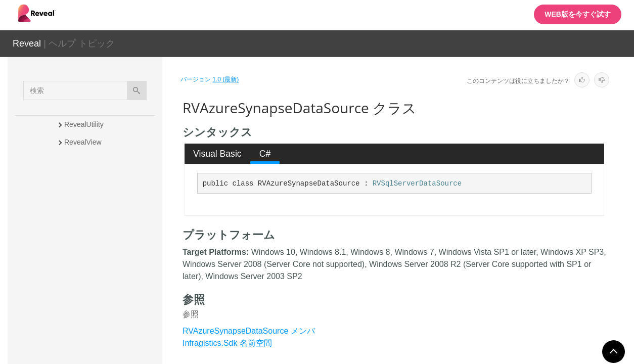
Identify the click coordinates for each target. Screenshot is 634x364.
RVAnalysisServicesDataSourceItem (110, 193)
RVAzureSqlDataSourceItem (109, 234)
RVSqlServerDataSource (417, 184)
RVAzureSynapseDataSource (111, 256)
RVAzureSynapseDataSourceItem (111, 284)
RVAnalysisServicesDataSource (110, 165)
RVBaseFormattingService (106, 307)
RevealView (83, 142)
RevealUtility (84, 124)
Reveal (27, 43)
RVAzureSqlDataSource (102, 216)
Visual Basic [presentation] (217, 154)
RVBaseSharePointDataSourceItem (111, 330)
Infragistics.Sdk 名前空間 (227, 343)
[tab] (218, 154)
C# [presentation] (265, 154)
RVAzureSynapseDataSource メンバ (249, 331)
